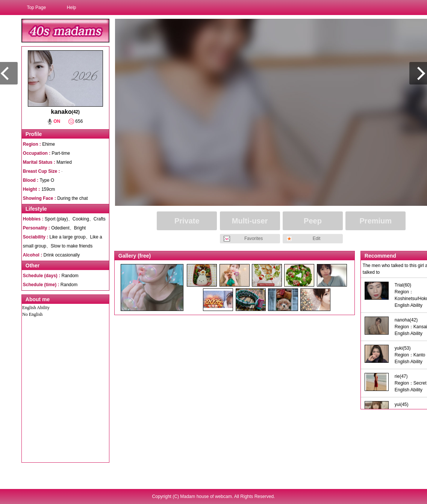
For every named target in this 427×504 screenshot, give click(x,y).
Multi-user (250, 221)
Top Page (36, 8)
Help (72, 8)
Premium (376, 221)
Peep (313, 221)
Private (187, 221)
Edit (317, 238)
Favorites (254, 238)
